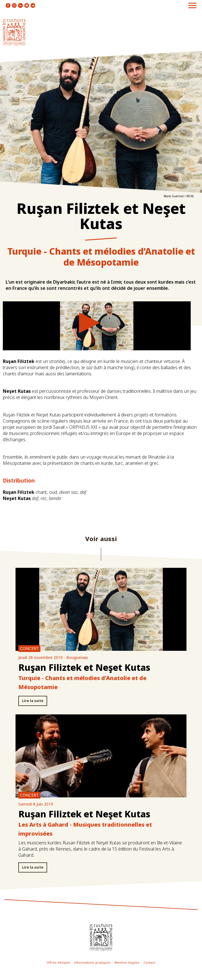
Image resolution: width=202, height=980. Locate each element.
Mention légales (127, 962)
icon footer (101, 937)
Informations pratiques (92, 962)
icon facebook (8, 5)
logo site (14, 32)
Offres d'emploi (58, 962)
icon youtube (27, 5)
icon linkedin (20, 5)
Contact (150, 962)
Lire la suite (33, 701)
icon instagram (14, 5)
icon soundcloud (33, 5)
